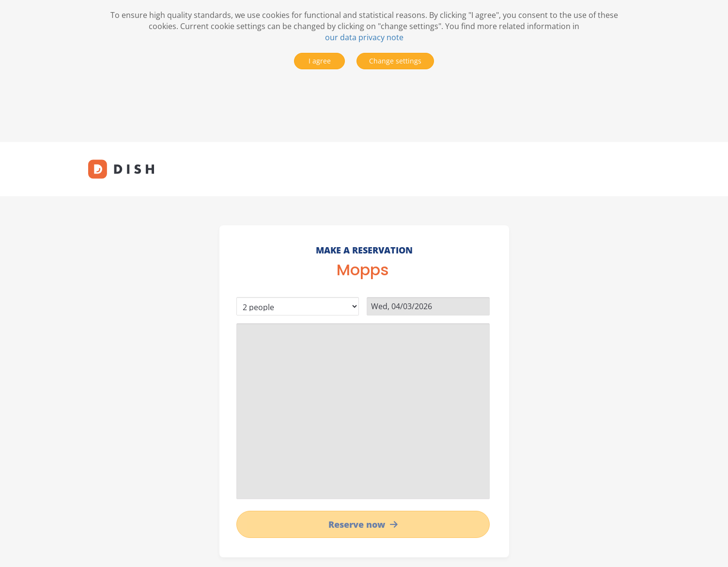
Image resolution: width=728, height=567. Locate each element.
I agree (320, 61)
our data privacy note (364, 37)
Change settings (395, 61)
